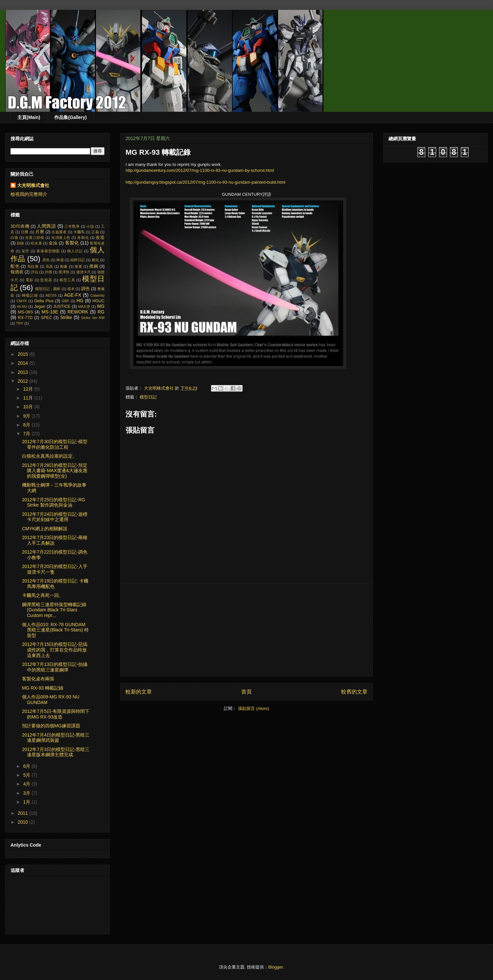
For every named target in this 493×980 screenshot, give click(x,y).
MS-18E (50, 312)
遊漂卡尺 (83, 272)
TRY (20, 323)
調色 (85, 289)
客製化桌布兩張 (38, 679)
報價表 (17, 272)
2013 (23, 372)
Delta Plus (44, 301)
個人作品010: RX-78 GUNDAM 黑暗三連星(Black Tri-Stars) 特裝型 (55, 630)
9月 (27, 416)
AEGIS (51, 295)
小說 (90, 226)
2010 (23, 822)
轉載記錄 (30, 295)
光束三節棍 (35, 238)
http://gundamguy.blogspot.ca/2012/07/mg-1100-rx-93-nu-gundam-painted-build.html (205, 182)
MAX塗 (84, 307)
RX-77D (25, 318)
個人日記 (75, 251)
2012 (23, 381)
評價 (48, 272)
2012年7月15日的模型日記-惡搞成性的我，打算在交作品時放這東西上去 (55, 650)
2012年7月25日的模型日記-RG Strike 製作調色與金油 (54, 502)
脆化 (95, 260)
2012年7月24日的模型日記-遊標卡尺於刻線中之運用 (55, 517)
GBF (66, 301)
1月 (27, 802)
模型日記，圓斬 (48, 289)
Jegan (40, 307)
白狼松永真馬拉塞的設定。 (50, 456)
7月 (27, 434)
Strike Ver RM (93, 318)
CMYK (22, 301)
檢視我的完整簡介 (29, 194)
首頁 (246, 692)
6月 (27, 766)
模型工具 (67, 280)
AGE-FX (73, 295)
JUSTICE (62, 307)
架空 (26, 251)
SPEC (46, 318)
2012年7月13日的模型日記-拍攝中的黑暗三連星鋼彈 (55, 667)
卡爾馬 (79, 232)
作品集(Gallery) (70, 117)
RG (101, 312)
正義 (95, 232)
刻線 (20, 243)
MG (101, 306)
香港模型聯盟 (48, 251)
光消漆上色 (61, 238)
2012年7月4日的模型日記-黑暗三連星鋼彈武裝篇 (56, 738)
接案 (78, 266)
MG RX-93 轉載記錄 (43, 688)
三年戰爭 (72, 226)
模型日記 (148, 397)
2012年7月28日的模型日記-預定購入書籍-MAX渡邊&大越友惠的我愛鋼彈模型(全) (55, 471)
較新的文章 (139, 692)
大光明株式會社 (33, 185)
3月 (27, 793)
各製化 (83, 238)
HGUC (98, 301)
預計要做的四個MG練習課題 (51, 726)
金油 (53, 243)
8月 (27, 425)
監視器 (46, 280)
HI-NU (22, 307)
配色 (15, 266)
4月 (27, 784)
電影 (30, 280)
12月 (28, 389)
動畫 (64, 266)
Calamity (98, 295)
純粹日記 (78, 260)
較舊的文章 (354, 692)
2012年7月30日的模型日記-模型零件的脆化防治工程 (55, 444)
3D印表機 (20, 226)
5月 (27, 775)
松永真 (36, 243)
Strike (66, 317)
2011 (23, 813)
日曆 (25, 232)
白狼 (14, 238)
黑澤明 (64, 272)
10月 (28, 407)
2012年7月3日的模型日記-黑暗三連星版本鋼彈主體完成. (56, 752)
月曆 (40, 232)
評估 (35, 272)
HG (80, 301)
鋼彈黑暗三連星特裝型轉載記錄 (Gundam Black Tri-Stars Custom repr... (54, 610)
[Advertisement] (246, 630)
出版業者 (59, 232)
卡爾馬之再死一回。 (43, 595)
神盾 (60, 260)
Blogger (275, 967)
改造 (100, 238)
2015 (23, 354)
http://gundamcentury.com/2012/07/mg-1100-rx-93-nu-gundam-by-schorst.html (200, 170)
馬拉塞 (33, 266)
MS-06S (26, 312)
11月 (28, 398)
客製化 (72, 243)
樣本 (71, 289)
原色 (46, 260)
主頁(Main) (29, 117)
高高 (49, 266)
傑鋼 (94, 266)
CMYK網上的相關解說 (45, 529)
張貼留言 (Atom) (254, 708)
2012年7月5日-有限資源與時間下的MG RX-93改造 (56, 714)
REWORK (78, 312)
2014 (23, 363)
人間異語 (46, 226)
